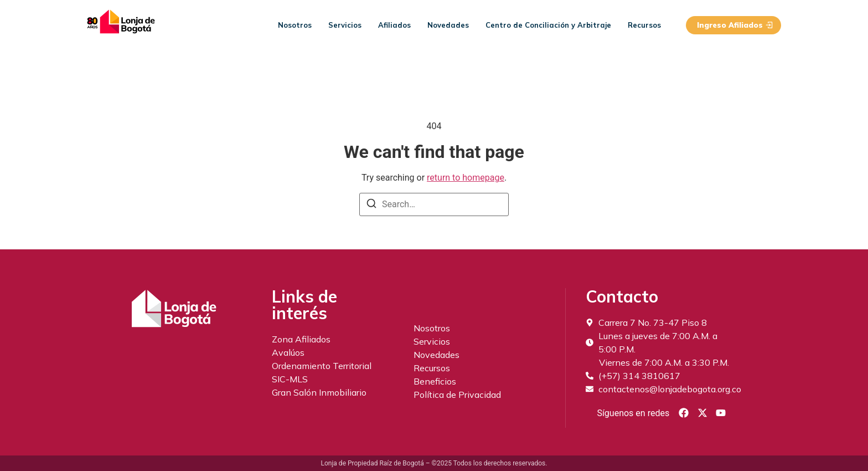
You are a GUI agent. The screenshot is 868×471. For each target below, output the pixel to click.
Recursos (644, 25)
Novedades (448, 25)
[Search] (371, 205)
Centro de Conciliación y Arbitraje (548, 25)
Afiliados (394, 25)
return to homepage (466, 178)
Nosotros (295, 25)
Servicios (345, 25)
